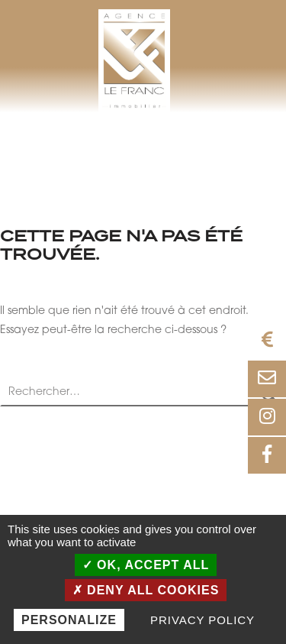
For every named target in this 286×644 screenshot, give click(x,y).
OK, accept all (146, 565)
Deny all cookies (146, 590)
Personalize (69, 620)
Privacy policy (202, 620)
